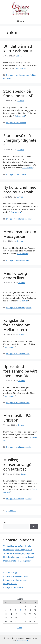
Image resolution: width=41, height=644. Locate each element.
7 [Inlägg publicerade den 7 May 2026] (21, 610)
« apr (20, 628)
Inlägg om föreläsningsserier (19, 219)
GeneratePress (22, 640)
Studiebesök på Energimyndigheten (20, 140)
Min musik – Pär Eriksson (18, 418)
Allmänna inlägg (10, 572)
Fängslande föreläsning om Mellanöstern (17, 325)
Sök (5, 522)
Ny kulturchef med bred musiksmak (20, 190)
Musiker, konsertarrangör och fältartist (18, 464)
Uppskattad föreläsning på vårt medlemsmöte (20, 371)
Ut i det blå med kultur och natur (18, 49)
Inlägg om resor (10, 584)
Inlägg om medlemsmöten (18, 75)
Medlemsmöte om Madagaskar (20, 234)
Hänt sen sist (21, 68)
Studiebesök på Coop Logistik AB (18, 93)
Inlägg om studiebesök (16, 123)
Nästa (12, 511)
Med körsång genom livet (15, 275)
